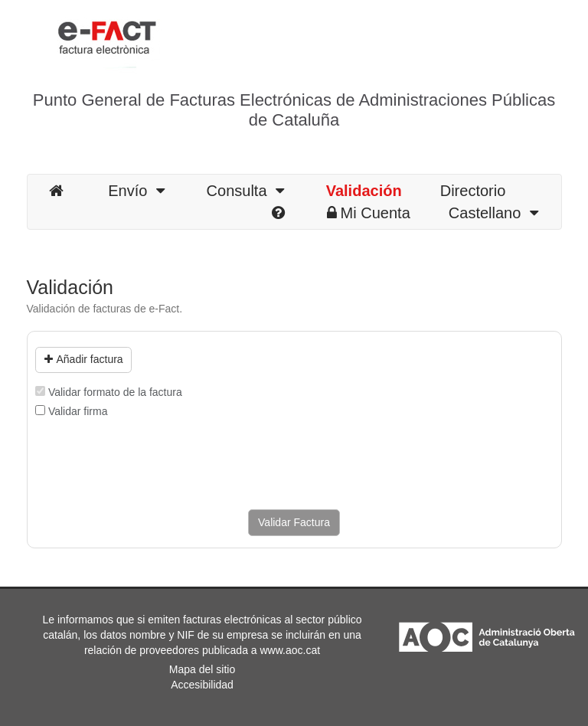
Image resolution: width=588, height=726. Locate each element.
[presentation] (152, 464)
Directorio (473, 191)
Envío (136, 191)
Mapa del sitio (202, 669)
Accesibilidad (202, 685)
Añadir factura (84, 359)
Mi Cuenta (369, 213)
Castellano (493, 213)
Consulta (245, 191)
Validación (364, 191)
